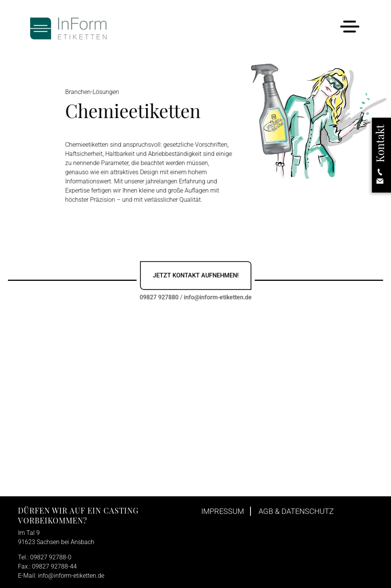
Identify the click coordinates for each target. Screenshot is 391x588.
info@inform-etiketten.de (217, 297)
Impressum (223, 511)
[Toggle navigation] (350, 28)
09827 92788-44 (54, 566)
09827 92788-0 (51, 557)
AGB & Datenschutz (296, 511)
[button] (380, 155)
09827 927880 (160, 297)
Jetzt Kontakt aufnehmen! (195, 275)
